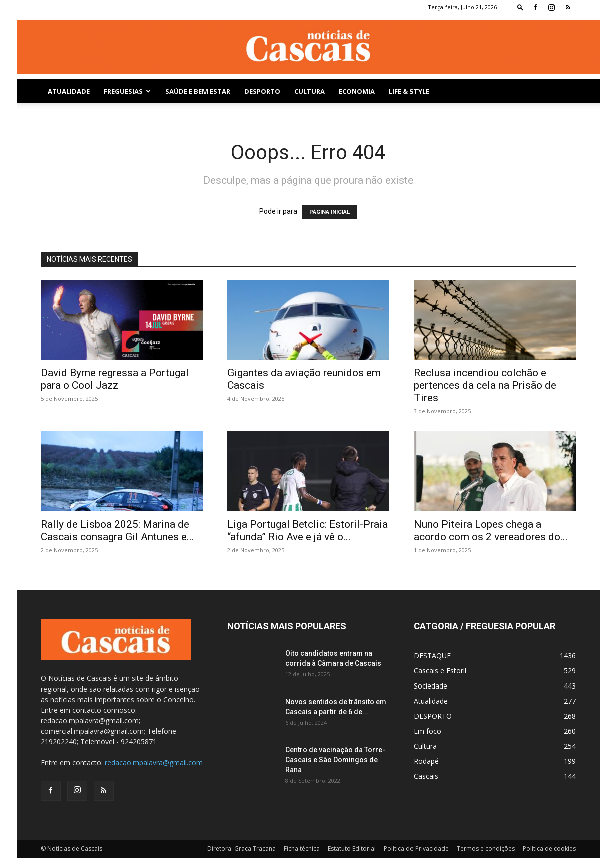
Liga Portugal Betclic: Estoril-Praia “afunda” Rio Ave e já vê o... (307, 530)
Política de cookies (549, 849)
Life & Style (409, 91)
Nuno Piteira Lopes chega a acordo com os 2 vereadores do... (491, 530)
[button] (520, 7)
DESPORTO (262, 91)
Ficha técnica (302, 849)
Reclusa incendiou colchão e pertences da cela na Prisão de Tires (485, 385)
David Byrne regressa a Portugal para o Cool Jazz (115, 379)
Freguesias (127, 91)
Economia (357, 91)
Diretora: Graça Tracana (241, 849)
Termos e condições (486, 849)
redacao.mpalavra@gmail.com (154, 762)
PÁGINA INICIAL (330, 212)
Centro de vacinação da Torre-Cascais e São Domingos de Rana (335, 760)
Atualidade (69, 91)
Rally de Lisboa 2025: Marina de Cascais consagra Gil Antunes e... (118, 530)
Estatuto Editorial (352, 849)
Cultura (310, 91)
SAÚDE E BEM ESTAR (198, 91)
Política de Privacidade (416, 849)
